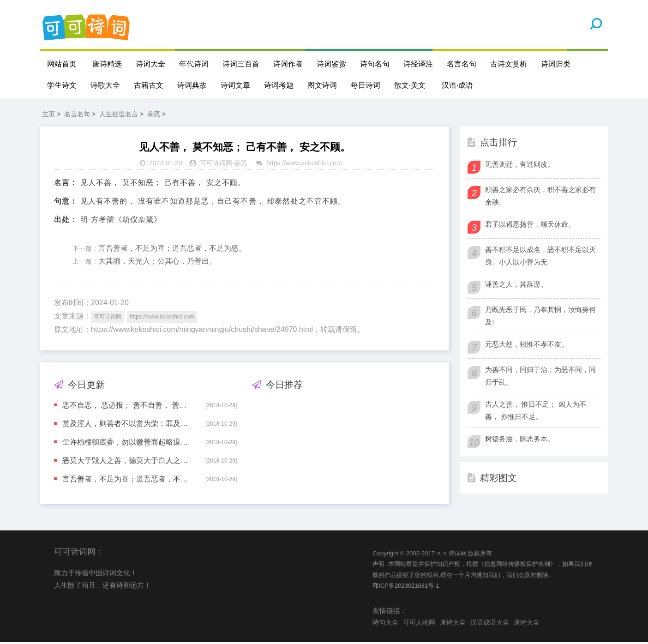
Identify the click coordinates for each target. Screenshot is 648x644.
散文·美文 (410, 85)
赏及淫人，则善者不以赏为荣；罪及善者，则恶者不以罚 (127, 425)
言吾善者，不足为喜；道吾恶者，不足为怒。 (172, 250)
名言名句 (462, 64)
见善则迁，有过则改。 (520, 166)
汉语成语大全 (490, 624)
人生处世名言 (119, 115)
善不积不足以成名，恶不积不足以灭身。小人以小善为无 (540, 257)
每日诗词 (366, 85)
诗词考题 (279, 85)
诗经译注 (418, 64)
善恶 (154, 115)
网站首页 (62, 64)
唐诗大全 (453, 624)
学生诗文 (62, 85)
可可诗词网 (216, 165)
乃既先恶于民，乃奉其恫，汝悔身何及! (540, 317)
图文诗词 (322, 85)
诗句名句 (375, 64)
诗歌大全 (105, 85)
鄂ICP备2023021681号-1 (406, 587)
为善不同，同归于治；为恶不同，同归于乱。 (540, 377)
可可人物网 (419, 624)
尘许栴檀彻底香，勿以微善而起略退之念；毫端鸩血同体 (127, 443)
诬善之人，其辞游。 (516, 286)
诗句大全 (385, 624)
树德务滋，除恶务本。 (520, 440)
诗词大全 (150, 64)
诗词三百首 (241, 64)
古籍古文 (149, 85)
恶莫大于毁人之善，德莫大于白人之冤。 (127, 462)
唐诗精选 (107, 64)
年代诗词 (194, 64)
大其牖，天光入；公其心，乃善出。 (157, 263)
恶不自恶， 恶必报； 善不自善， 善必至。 (127, 406)
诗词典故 (192, 85)
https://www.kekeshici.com (304, 165)
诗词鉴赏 (331, 64)
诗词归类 (556, 64)
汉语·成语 (457, 85)
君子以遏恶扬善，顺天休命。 (530, 226)
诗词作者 (288, 64)
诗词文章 (235, 85)
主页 (48, 115)
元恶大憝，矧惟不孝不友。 (527, 346)
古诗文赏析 (509, 64)
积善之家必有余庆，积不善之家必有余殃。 (540, 197)
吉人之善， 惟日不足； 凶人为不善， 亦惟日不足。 (535, 412)
